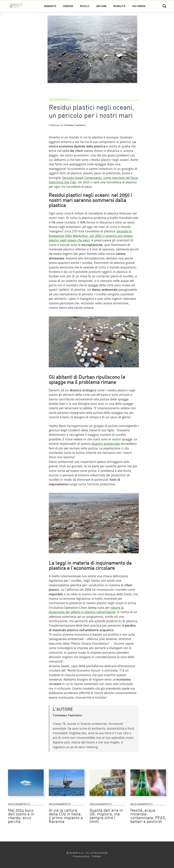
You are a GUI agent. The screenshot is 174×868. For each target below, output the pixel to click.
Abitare (101, 6)
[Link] (94, 369)
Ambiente (50, 6)
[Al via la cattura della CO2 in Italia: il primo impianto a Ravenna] (67, 798)
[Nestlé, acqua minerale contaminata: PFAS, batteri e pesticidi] (148, 798)
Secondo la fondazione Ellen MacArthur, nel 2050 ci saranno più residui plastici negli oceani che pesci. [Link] (91, 236)
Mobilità (119, 6)
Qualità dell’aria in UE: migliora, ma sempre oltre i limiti (106, 816)
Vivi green (139, 6)
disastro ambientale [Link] (106, 444)
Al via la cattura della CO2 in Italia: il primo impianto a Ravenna (66, 816)
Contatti (96, 856)
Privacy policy (81, 856)
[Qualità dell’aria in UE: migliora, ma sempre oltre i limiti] (107, 798)
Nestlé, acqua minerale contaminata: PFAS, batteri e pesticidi (148, 816)
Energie (68, 6)
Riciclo (85, 6)
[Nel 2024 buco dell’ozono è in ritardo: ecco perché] (26, 798)
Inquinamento (60, 99)
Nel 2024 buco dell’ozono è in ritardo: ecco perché (21, 816)
